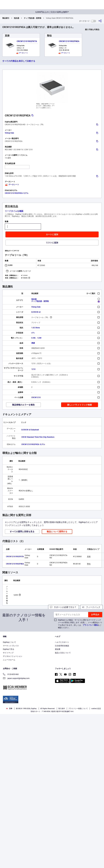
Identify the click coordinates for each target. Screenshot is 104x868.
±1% (33, 333)
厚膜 (33, 343)
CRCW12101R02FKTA (27, 41)
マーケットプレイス (11, 646)
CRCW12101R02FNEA (69, 41)
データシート (12, 185)
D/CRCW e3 (36, 312)
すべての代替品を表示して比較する (19, 61)
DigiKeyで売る (9, 649)
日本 (9, 709)
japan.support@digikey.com (16, 679)
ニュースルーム (9, 660)
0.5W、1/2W (36, 338)
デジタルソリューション (13, 656)
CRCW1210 (36, 397)
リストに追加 (52, 243)
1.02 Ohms (36, 328)
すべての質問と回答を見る (22, 532)
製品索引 (6, 18)
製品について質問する (57, 532)
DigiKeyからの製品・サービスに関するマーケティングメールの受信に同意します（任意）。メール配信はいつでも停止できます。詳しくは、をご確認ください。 (80, 624)
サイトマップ (8, 653)
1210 (33, 369)
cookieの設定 (96, 709)
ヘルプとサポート (62, 642)
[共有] (100, 21)
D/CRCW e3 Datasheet (30, 430)
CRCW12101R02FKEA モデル (17, 193)
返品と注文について (63, 653)
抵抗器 (17, 18)
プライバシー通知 (90, 625)
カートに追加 (52, 234)
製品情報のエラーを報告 (23, 405)
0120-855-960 (11, 675)
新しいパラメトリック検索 (80, 405)
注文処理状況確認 (62, 646)
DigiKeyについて (9, 642)
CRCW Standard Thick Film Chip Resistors (38, 437)
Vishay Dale (9, 133)
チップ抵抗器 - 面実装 (33, 18)
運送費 (58, 649)
